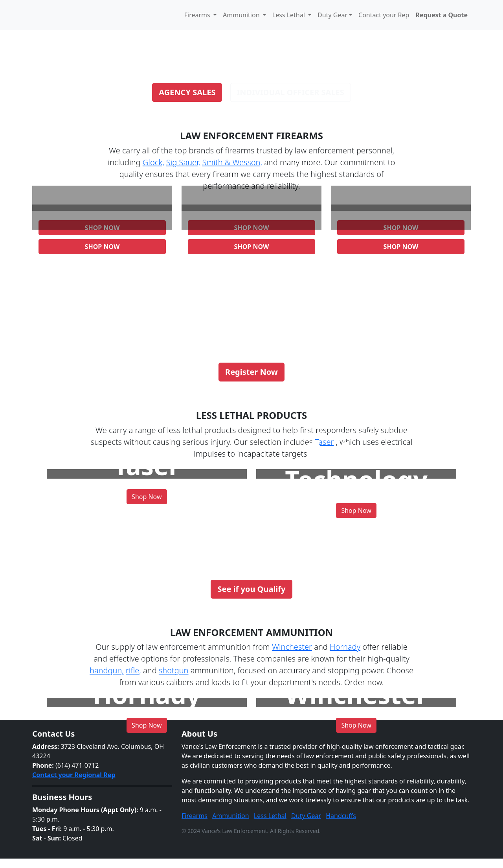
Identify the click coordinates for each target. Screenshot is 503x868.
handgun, (107, 670)
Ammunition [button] (242, 15)
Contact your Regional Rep (74, 775)
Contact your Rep (384, 15)
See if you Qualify (251, 589)
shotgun (174, 670)
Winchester (292, 647)
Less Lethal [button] (289, 15)
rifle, (133, 670)
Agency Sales (187, 92)
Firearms (195, 816)
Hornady (345, 647)
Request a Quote (442, 15)
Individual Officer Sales (291, 92)
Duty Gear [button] (332, 15)
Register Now (251, 372)
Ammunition (231, 816)
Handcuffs (341, 816)
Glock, (153, 162)
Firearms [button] (198, 15)
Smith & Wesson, (232, 162)
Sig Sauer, (183, 162)
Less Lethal (270, 816)
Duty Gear (306, 816)
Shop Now (102, 247)
